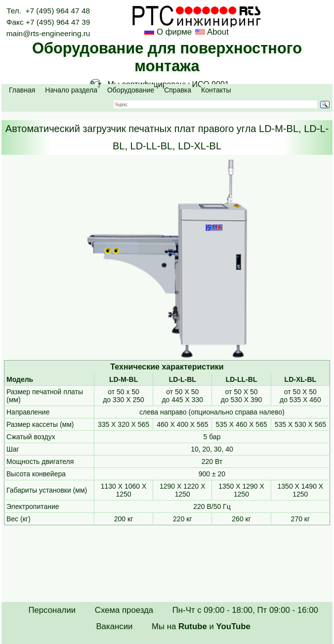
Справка (178, 90)
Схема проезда (124, 610)
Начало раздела (71, 90)
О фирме (174, 32)
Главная (22, 90)
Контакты (216, 90)
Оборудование (131, 90)
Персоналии (52, 610)
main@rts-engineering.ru (48, 33)
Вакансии (114, 626)
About (217, 32)
